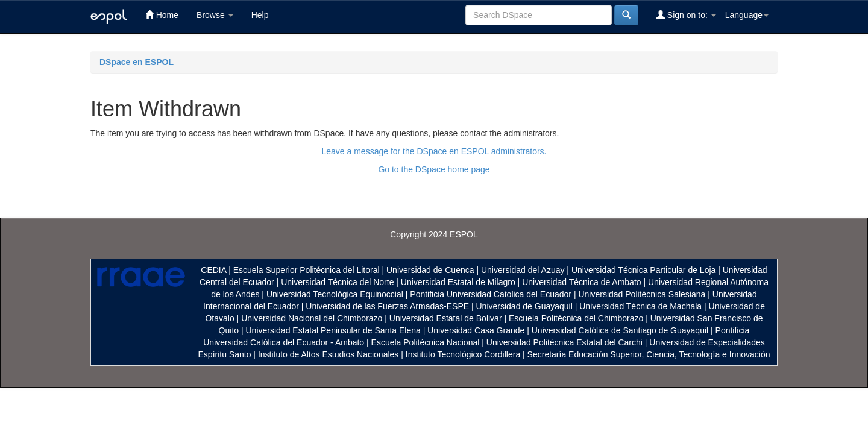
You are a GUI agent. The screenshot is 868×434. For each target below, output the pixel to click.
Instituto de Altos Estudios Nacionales (328, 354)
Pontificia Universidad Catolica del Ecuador (491, 294)
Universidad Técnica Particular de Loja (643, 270)
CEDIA (213, 270)
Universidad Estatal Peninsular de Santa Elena (333, 330)
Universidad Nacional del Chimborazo (312, 318)
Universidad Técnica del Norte (337, 282)
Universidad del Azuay (523, 270)
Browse (215, 15)
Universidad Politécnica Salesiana (642, 294)
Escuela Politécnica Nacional (426, 342)
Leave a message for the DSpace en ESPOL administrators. (434, 151)
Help (260, 15)
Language (747, 15)
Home (162, 15)
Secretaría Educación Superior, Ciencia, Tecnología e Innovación (649, 354)
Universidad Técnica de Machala (640, 306)
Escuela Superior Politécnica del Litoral (307, 270)
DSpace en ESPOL (137, 62)
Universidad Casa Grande (477, 330)
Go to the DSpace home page (434, 169)
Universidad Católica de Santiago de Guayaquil (620, 330)
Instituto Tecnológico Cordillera (463, 354)
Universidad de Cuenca (430, 270)
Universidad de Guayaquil (524, 306)
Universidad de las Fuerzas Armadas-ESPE (387, 306)
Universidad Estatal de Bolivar (446, 318)
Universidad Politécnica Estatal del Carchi (565, 342)
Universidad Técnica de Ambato (581, 282)
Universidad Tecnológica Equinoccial (335, 294)
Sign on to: (686, 15)
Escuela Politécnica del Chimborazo (576, 318)
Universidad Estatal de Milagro (458, 282)
